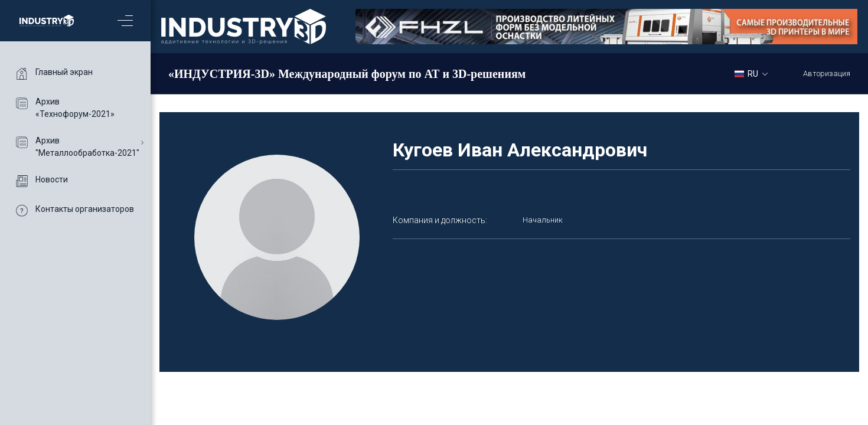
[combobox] (756, 73)
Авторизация (827, 73)
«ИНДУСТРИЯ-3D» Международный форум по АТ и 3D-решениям (347, 74)
